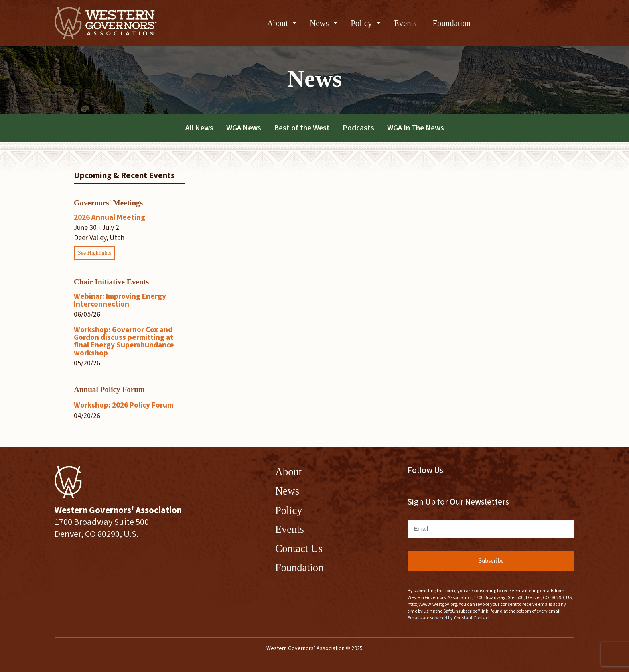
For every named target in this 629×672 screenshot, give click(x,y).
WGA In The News (416, 128)
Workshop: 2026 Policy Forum (124, 405)
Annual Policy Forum (109, 389)
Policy (362, 23)
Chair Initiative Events (111, 282)
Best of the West (302, 128)
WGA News (244, 128)
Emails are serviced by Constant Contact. (449, 618)
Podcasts (358, 128)
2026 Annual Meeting (110, 217)
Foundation (451, 23)
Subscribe (491, 561)
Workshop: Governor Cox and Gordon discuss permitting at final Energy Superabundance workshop (124, 341)
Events (405, 23)
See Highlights (94, 253)
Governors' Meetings (108, 203)
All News (199, 128)
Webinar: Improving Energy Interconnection (120, 300)
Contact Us (299, 548)
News (320, 23)
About (279, 23)
